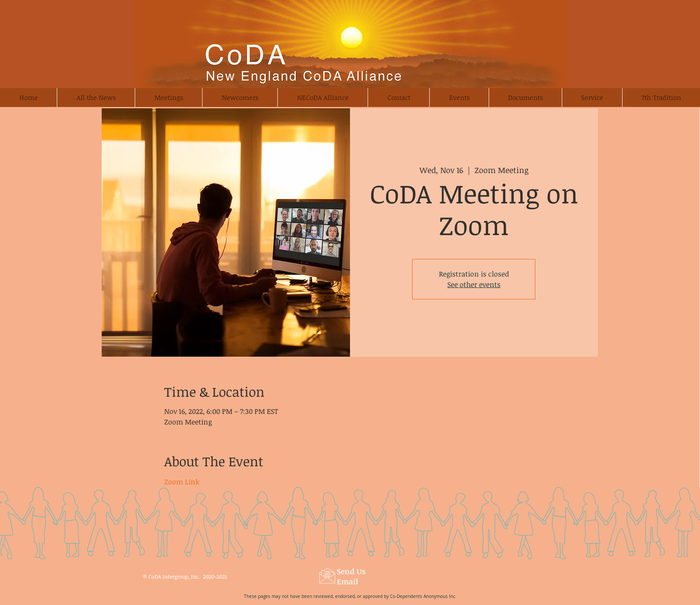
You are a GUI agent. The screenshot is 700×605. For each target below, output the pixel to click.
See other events (474, 284)
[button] (240, 98)
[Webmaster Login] (525, 575)
